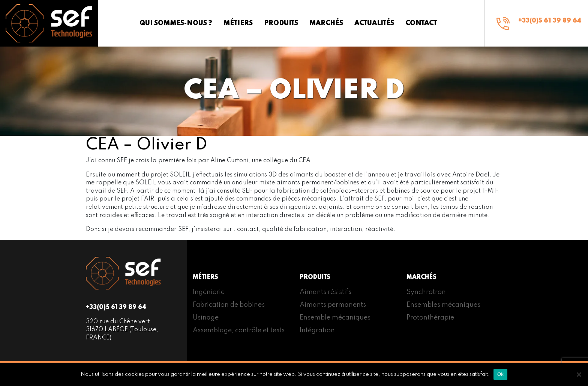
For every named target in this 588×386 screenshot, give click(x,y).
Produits (281, 23)
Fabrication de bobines (229, 305)
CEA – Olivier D (147, 145)
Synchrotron (426, 292)
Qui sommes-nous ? (176, 23)
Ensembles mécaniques (443, 305)
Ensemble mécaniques (335, 318)
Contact (421, 23)
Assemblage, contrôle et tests (239, 330)
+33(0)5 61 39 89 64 (550, 21)
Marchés (326, 23)
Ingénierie (209, 292)
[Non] (579, 374)
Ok (500, 374)
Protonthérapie (430, 318)
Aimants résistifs (325, 292)
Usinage (206, 318)
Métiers (238, 23)
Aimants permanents (333, 305)
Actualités (374, 23)
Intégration (317, 330)
